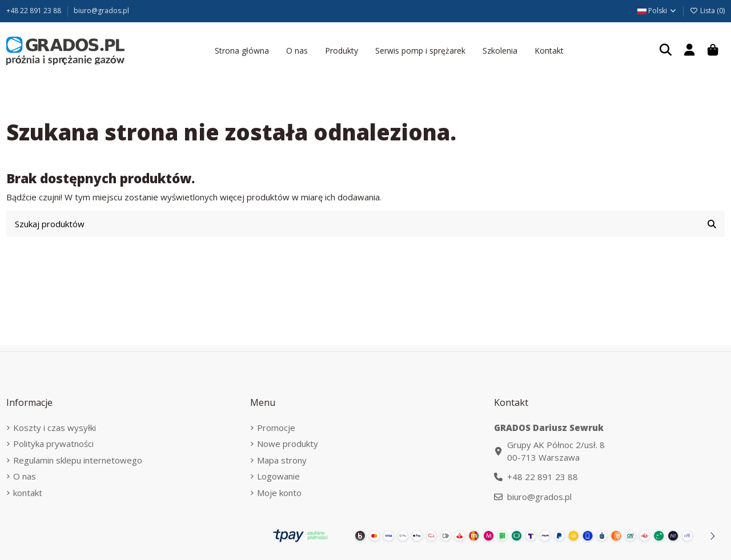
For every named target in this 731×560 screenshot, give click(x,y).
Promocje (276, 428)
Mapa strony (282, 460)
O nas (25, 476)
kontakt (28, 493)
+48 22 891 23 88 (35, 11)
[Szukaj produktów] (712, 224)
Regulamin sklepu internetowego (78, 460)
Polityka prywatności (53, 444)
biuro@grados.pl (101, 11)
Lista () (707, 11)
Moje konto (279, 493)
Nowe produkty (288, 444)
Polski (657, 11)
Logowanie (278, 476)
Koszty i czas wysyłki (55, 428)
